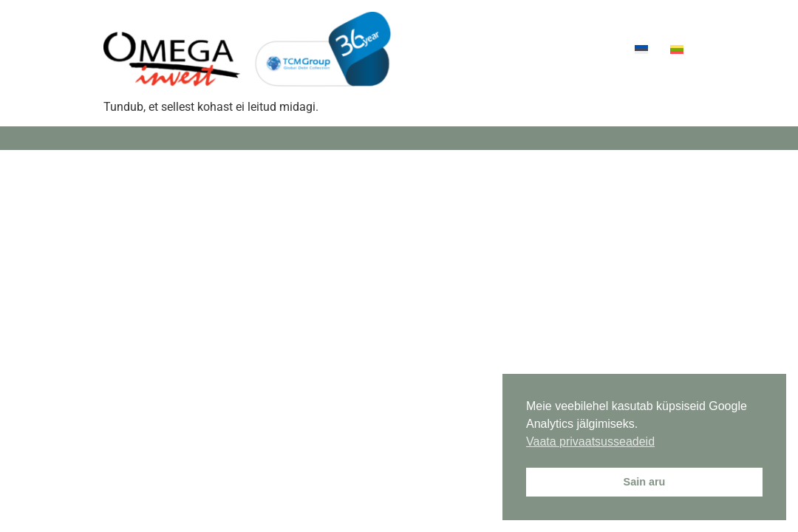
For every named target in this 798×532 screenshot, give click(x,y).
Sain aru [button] (645, 482)
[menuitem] (641, 49)
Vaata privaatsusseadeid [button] (590, 441)
